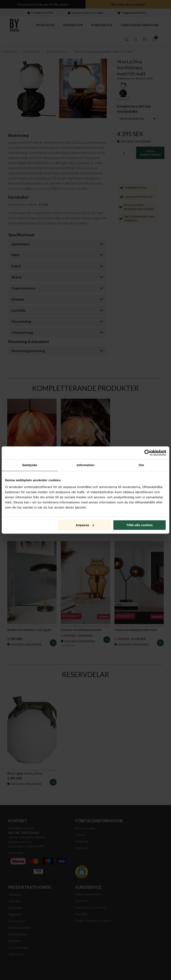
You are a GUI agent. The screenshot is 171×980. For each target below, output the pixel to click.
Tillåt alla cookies (140, 525)
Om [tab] (141, 465)
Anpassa (85, 525)
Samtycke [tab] (30, 465)
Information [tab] (85, 465)
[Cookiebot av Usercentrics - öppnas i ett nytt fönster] (147, 453)
